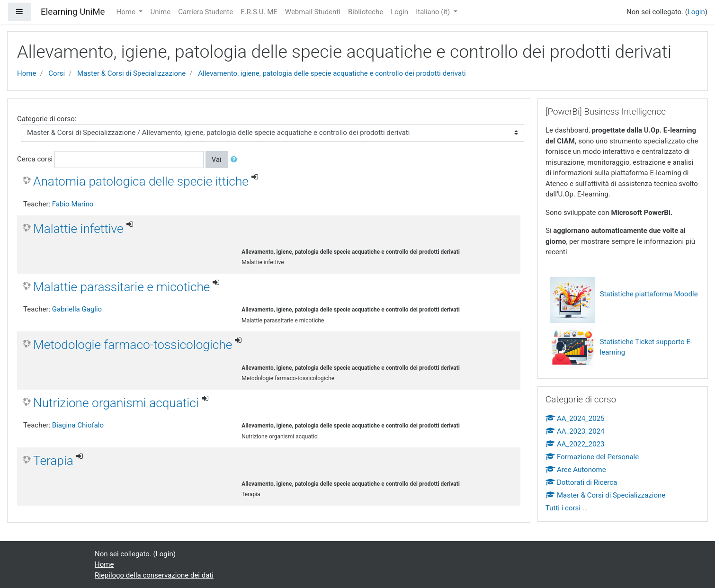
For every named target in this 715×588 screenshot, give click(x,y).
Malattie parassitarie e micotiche (121, 287)
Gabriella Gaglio (77, 309)
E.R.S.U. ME (259, 12)
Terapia (53, 461)
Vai (217, 160)
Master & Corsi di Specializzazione (131, 73)
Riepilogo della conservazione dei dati (154, 575)
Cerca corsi (35, 159)
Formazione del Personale (592, 457)
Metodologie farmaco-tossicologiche (133, 345)
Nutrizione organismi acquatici (116, 403)
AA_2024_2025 (575, 419)
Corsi (57, 73)
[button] (236, 160)
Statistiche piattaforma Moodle (649, 294)
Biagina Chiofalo (78, 425)
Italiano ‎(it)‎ (434, 12)
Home (127, 12)
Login (399, 12)
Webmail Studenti (313, 12)
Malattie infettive (78, 229)
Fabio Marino (73, 204)
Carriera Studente (206, 12)
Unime (160, 12)
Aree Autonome (576, 470)
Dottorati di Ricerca (581, 482)
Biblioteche (366, 12)
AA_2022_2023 (575, 444)
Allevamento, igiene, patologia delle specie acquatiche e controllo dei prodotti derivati (332, 73)
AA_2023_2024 (575, 431)
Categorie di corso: (47, 119)
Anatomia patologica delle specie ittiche (141, 181)
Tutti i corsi (563, 508)
